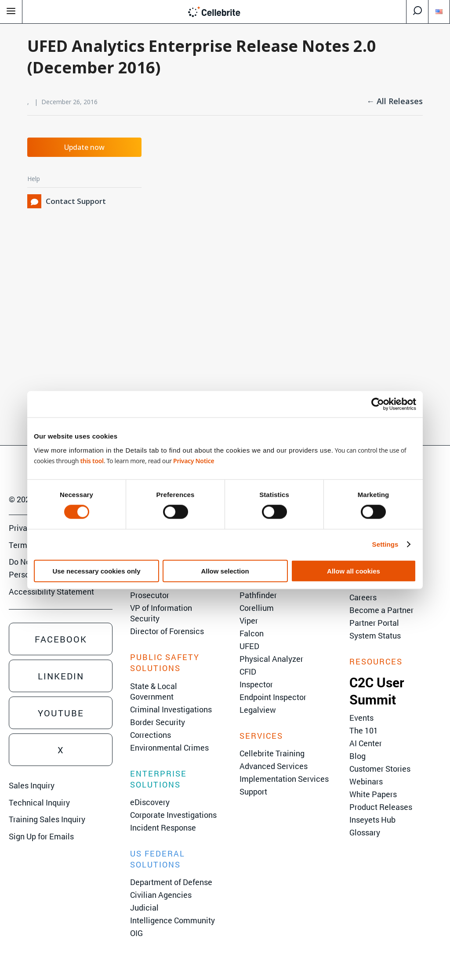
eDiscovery (150, 802)
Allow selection (225, 571)
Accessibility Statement (51, 592)
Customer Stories (380, 769)
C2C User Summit (377, 691)
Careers (363, 597)
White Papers (373, 794)
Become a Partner (381, 610)
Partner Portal (374, 623)
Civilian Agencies (161, 895)
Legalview (258, 710)
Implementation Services (284, 779)
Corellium (257, 608)
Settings (385, 544)
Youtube (61, 713)
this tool (92, 460)
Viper (249, 621)
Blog (357, 756)
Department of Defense (171, 882)
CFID (248, 671)
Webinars (366, 781)
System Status (375, 635)
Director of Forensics (167, 631)
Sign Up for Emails (41, 836)
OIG (136, 933)
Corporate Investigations (173, 815)
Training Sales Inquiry (47, 819)
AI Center (366, 743)
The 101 (364, 730)
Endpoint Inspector (273, 697)
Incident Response (163, 828)
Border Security (158, 722)
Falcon (252, 633)
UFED (249, 646)
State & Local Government (154, 691)
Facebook (61, 639)
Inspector (256, 684)
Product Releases (381, 807)
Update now (84, 147)
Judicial (144, 907)
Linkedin (61, 676)
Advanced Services (274, 766)
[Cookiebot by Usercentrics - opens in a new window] (378, 404)
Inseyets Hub (372, 820)
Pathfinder (258, 595)
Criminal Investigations (171, 709)
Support (253, 791)
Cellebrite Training (272, 753)
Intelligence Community (172, 920)
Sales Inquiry (32, 785)
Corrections (151, 735)
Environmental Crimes (169, 748)
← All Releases (395, 101)
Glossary (365, 832)
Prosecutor (150, 595)
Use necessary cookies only (96, 571)
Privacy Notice (194, 460)
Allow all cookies (354, 571)
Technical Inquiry (39, 802)
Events (361, 718)
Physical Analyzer (271, 659)
